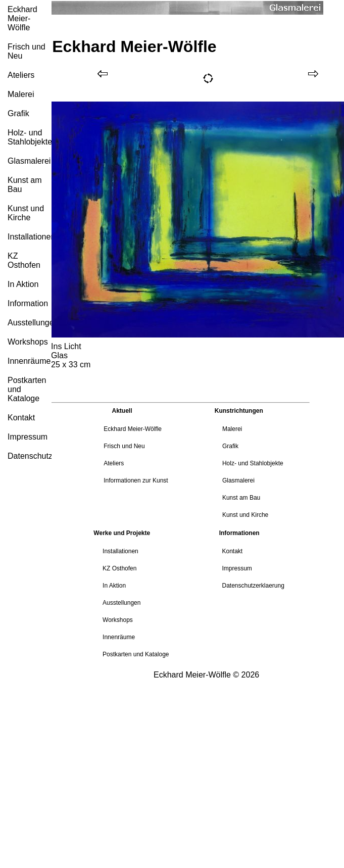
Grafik (18, 113)
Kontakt (21, 418)
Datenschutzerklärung (30, 456)
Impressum (28, 437)
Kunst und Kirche (26, 213)
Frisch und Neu (27, 51)
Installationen (30, 237)
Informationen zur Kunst (136, 480)
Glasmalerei (29, 161)
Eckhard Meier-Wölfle (22, 18)
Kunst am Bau (25, 185)
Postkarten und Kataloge (27, 389)
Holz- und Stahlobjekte (30, 137)
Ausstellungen (30, 323)
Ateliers (21, 75)
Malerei (21, 94)
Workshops (28, 342)
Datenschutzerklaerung (253, 586)
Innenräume (29, 361)
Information (28, 303)
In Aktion (23, 284)
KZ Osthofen (24, 260)
